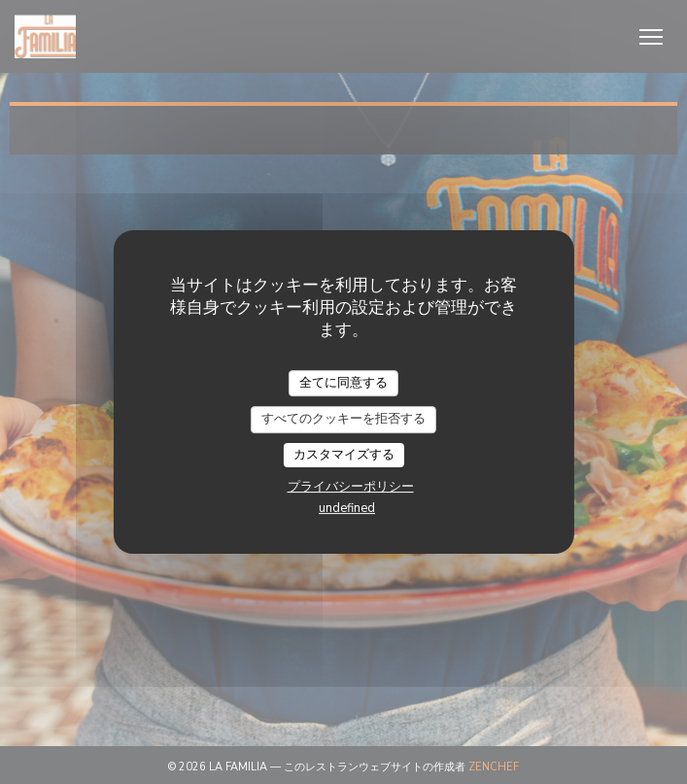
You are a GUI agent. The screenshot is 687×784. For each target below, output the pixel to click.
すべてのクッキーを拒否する (343, 419)
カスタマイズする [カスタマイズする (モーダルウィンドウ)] (344, 455)
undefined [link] (347, 508)
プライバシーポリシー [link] (351, 487)
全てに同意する (343, 383)
